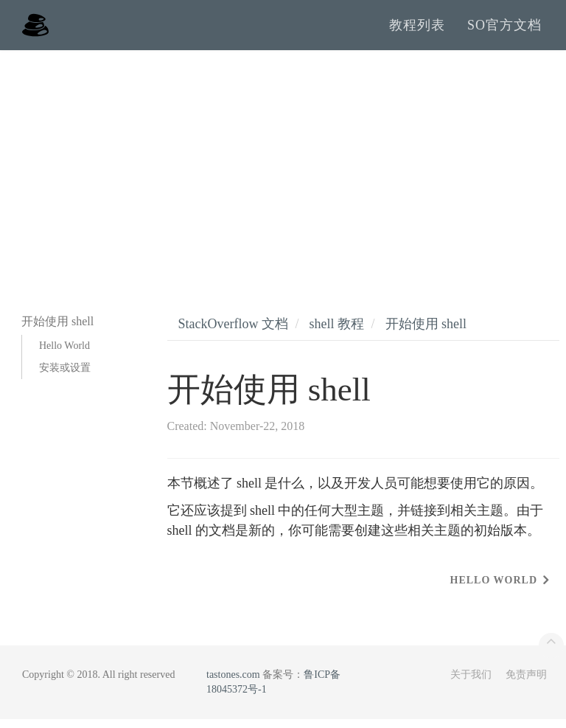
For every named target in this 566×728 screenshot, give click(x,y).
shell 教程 (336, 333)
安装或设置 (65, 377)
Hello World (64, 354)
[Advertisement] (283, 170)
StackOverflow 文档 (233, 333)
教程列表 (417, 30)
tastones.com (233, 683)
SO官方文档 (504, 30)
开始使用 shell (426, 333)
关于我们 (471, 683)
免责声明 (526, 683)
